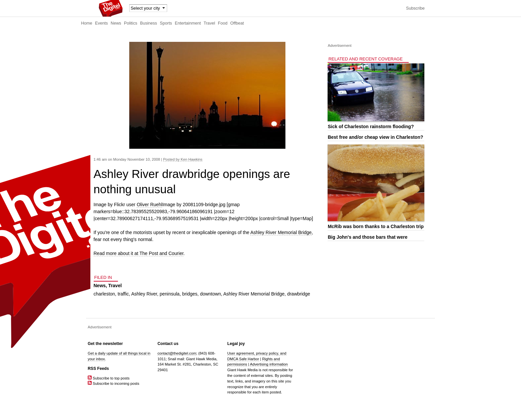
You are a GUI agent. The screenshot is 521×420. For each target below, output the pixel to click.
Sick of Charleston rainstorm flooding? (371, 126)
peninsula (169, 294)
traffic (123, 294)
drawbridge (299, 294)
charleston (104, 294)
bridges (190, 294)
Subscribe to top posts (109, 378)
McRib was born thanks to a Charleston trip (376, 226)
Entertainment (188, 23)
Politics (131, 23)
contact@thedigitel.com (177, 353)
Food (223, 23)
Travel (209, 23)
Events (102, 23)
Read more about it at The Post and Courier (139, 253)
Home (87, 23)
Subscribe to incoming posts (113, 383)
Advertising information (269, 364)
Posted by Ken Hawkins (183, 159)
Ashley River (144, 294)
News (116, 23)
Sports (166, 23)
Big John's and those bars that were (367, 237)
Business (149, 23)
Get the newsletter (105, 344)
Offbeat (237, 23)
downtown (210, 294)
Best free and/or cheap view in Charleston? (375, 137)
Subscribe (415, 8)
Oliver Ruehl (149, 205)
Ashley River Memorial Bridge (281, 232)
